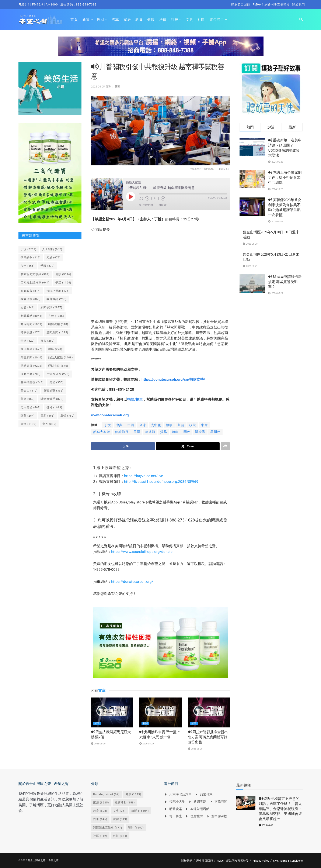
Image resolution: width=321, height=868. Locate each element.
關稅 (187, 432)
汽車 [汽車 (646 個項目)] (100, 819)
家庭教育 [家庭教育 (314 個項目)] (31, 291)
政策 (193, 425)
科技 (175, 20)
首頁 (74, 20)
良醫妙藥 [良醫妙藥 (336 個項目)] (54, 391)
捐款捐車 (135, 399)
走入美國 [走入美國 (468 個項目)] (31, 407)
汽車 (115, 20)
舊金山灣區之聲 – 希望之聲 (43, 860)
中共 (119, 425)
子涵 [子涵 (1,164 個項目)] (63, 283)
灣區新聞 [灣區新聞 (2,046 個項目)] (32, 357)
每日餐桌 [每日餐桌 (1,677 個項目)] (32, 349)
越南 (175, 432)
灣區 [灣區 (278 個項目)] (55, 349)
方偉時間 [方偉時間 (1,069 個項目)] (32, 324)
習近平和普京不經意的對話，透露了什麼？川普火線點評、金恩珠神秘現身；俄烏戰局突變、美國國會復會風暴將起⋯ (280, 809)
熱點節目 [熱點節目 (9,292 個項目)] (32, 366)
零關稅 (215, 432)
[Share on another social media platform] (225, 446)
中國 (131, 425)
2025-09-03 (266, 825)
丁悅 (108, 425)
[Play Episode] (131, 197)
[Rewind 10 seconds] (147, 199)
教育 (139, 20)
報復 (169, 425)
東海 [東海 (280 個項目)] (48, 341)
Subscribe (146, 205)
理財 (101, 20)
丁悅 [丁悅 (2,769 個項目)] (29, 249)
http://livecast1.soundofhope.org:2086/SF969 (161, 482)
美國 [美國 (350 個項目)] (57, 382)
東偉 (204, 425)
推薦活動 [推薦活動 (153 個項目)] (125, 802)
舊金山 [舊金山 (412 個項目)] (29, 391)
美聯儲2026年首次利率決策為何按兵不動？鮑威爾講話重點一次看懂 (285, 207)
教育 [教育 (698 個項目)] (100, 811)
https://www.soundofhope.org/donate (142, 552)
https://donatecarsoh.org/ (132, 582)
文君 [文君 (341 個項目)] (28, 307)
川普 (181, 425)
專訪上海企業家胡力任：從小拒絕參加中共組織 (285, 178)
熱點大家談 (102, 432)
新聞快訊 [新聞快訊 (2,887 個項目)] (51, 307)
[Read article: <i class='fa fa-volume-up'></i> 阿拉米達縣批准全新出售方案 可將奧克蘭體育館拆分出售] (209, 713)
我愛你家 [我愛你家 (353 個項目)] (31, 299)
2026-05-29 (98, 744)
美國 (137, 432)
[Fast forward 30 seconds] (163, 199)
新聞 (86, 20)
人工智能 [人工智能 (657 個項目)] (52, 249)
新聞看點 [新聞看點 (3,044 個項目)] (32, 316)
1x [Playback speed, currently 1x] (155, 199)
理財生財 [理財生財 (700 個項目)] (31, 374)
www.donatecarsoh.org (110, 415)
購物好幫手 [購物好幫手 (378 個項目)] (52, 399)
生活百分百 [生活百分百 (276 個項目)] (58, 374)
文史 (189, 20)
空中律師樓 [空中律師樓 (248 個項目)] (32, 382)
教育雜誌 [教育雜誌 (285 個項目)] (57, 299)
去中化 (156, 425)
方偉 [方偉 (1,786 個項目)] (56, 316)
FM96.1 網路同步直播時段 (271, 4)
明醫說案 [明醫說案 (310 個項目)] (58, 324)
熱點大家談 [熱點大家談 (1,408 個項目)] (61, 357)
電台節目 (217, 20)
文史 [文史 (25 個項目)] (119, 811)
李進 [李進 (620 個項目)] (28, 341)
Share (163, 205)
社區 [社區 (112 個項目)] (100, 836)
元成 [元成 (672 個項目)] (54, 257)
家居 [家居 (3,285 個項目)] (101, 802)
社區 (201, 20)
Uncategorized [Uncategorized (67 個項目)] (106, 794)
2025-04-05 (98, 87)
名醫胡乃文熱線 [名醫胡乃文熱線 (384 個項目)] (35, 274)
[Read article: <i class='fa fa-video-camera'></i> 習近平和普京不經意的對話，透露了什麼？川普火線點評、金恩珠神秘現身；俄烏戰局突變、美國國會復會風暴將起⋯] (246, 803)
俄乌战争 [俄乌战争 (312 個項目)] (31, 257)
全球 (143, 425)
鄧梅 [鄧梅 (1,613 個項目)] (54, 407)
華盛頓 (150, 432)
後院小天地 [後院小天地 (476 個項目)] (58, 291)
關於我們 (298, 4)
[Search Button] (301, 20)
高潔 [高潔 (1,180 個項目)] (29, 424)
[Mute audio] (141, 199)
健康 (151, 20)
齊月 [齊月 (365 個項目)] (49, 424)
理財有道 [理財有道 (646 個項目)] (58, 366)
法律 (163, 20)
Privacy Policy (261, 861)
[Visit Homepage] (41, 20)
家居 (127, 20)
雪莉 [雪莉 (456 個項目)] (48, 416)
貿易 (164, 432)
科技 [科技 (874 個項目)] (120, 836)
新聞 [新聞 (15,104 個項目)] (140, 811)
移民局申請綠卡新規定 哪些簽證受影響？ (285, 282)
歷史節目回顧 (240, 4)
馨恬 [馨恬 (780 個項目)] (68, 416)
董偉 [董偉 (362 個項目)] (28, 399)
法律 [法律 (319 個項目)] (120, 819)
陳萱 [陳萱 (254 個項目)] (28, 416)
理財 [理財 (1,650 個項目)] (136, 828)
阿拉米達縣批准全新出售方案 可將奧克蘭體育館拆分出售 (208, 737)
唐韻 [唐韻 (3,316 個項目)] (63, 274)
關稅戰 (200, 432)
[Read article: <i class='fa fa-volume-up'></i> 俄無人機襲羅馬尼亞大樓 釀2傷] (112, 713)
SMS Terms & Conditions (288, 861)
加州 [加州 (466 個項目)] (28, 266)
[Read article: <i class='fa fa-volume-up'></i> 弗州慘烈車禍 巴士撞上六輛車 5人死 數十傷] (160, 713)
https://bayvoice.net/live (144, 476)
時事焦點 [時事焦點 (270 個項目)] (31, 332)
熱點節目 (122, 432)
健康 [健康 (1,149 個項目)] (133, 794)
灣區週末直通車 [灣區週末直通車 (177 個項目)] (108, 828)
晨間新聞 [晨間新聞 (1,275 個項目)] (57, 332)
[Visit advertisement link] (161, 49)
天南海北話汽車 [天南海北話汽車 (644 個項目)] (35, 283)
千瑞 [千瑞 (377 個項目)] (48, 266)
